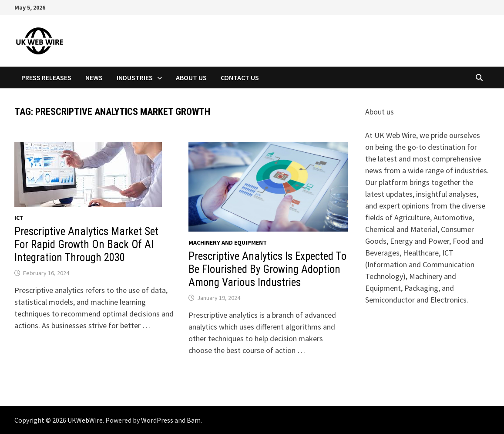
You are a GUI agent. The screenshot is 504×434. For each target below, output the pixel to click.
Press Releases (46, 77)
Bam (194, 420)
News (94, 77)
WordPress (157, 420)
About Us (191, 77)
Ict (19, 218)
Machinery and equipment (228, 242)
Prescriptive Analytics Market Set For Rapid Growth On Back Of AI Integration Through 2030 (86, 244)
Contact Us (240, 77)
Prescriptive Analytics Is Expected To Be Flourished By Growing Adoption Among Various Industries (267, 269)
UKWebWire (85, 420)
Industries (135, 77)
